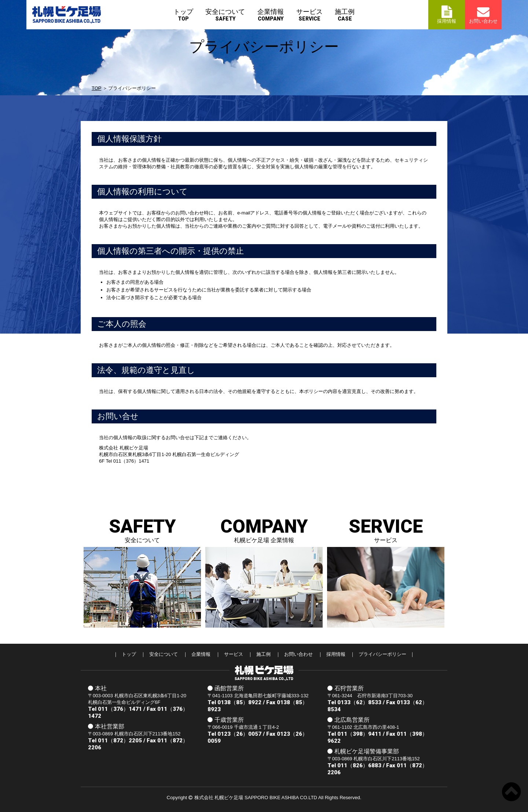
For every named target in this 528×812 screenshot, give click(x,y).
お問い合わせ (298, 654)
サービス (309, 15)
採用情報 (336, 654)
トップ (183, 15)
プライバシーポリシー (382, 654)
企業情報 (271, 15)
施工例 (345, 15)
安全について (225, 15)
